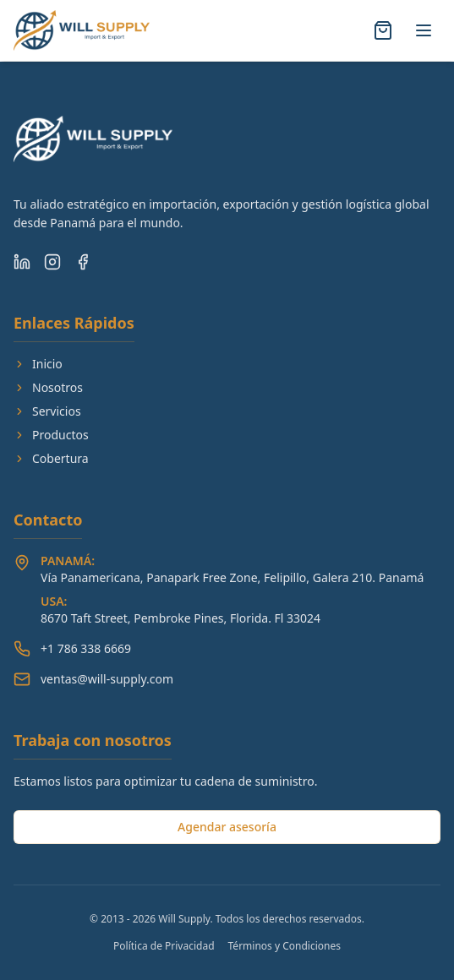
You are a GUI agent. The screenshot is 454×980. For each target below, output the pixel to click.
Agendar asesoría (227, 827)
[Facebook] (83, 262)
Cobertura (51, 458)
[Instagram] (52, 262)
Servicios (47, 411)
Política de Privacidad (164, 946)
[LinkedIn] (22, 262)
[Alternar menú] (424, 30)
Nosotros (48, 387)
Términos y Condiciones (284, 946)
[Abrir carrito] (383, 30)
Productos (51, 435)
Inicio (38, 364)
